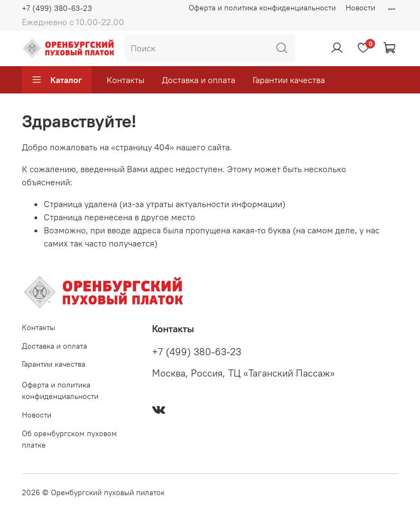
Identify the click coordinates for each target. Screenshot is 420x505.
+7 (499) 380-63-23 (57, 8)
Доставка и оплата (199, 80)
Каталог (57, 80)
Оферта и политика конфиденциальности (262, 8)
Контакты (126, 80)
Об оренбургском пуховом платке (69, 439)
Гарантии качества (289, 80)
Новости (360, 8)
